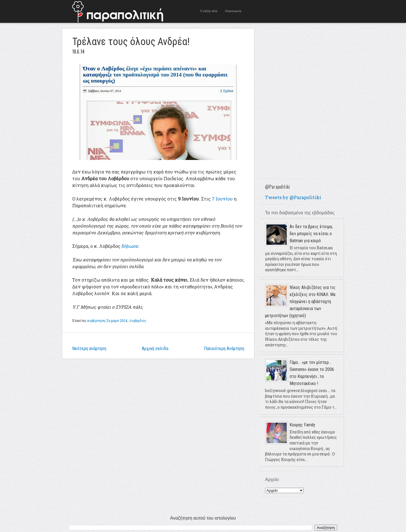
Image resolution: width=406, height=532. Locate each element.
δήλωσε (130, 246)
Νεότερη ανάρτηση (89, 349)
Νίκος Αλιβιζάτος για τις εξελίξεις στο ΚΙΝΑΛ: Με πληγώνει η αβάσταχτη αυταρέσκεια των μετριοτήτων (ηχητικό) (300, 301)
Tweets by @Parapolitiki (293, 197)
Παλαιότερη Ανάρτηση (224, 349)
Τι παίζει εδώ (209, 11)
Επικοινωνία (233, 11)
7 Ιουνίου (222, 199)
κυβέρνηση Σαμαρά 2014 (108, 320)
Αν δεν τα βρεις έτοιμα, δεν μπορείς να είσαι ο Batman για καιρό (311, 234)
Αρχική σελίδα (155, 349)
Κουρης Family (302, 425)
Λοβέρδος (138, 320)
